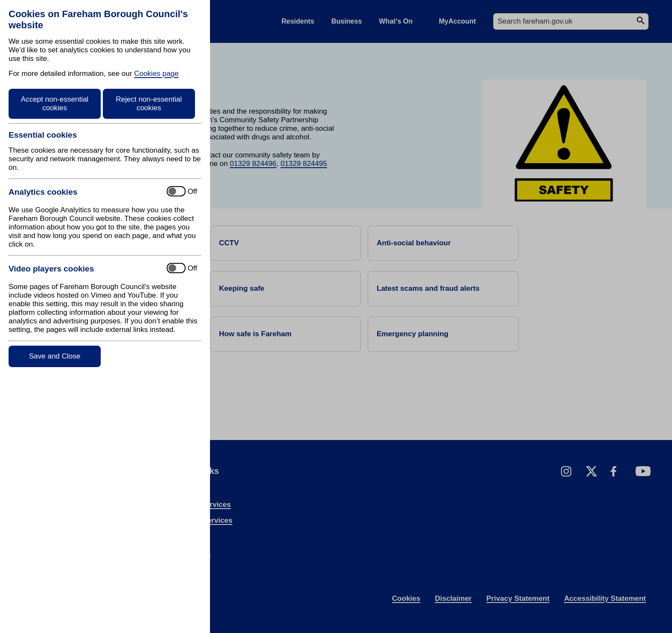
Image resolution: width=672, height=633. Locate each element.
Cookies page (156, 74)
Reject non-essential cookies (149, 104)
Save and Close (54, 356)
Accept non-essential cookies (55, 104)
